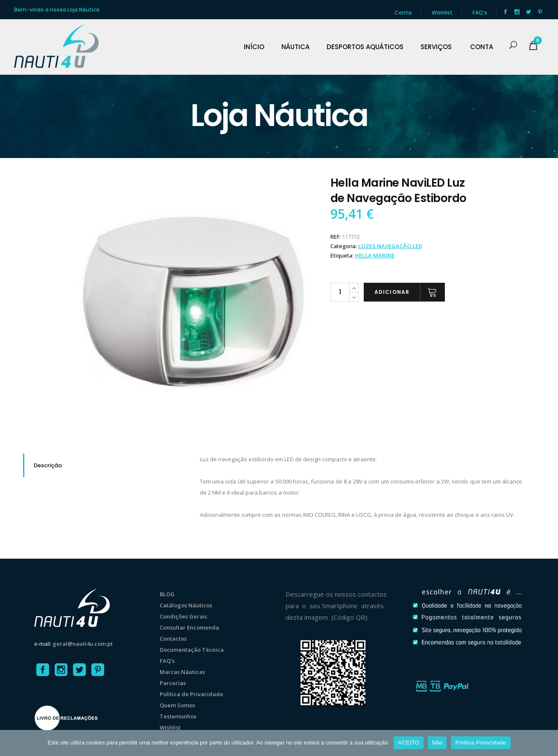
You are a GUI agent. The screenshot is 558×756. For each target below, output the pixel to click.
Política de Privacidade (191, 694)
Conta (403, 13)
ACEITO (409, 743)
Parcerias (173, 683)
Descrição (48, 465)
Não (437, 743)
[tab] (105, 465)
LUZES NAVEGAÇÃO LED (390, 246)
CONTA (482, 47)
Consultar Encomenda (189, 627)
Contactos (173, 639)
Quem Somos (177, 705)
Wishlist (442, 13)
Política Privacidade (481, 743)
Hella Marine (375, 255)
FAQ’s (480, 13)
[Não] (547, 743)
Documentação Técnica (192, 650)
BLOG (167, 594)
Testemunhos (178, 716)
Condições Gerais (183, 616)
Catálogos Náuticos (186, 605)
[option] (194, 302)
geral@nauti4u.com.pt (83, 644)
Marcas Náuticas (182, 672)
